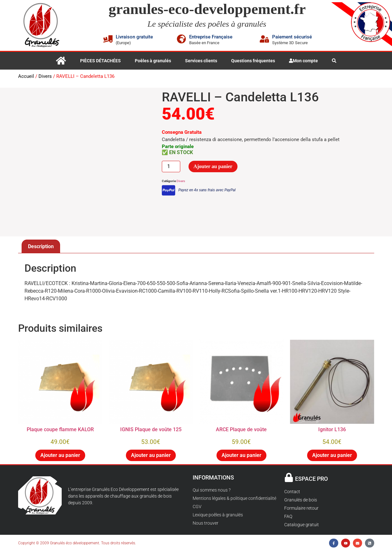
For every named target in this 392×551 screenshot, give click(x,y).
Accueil (26, 76)
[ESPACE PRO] (289, 477)
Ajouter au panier (213, 166)
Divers (45, 76)
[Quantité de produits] (171, 167)
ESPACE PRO (311, 479)
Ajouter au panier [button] (60, 455)
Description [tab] (41, 246)
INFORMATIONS (213, 477)
